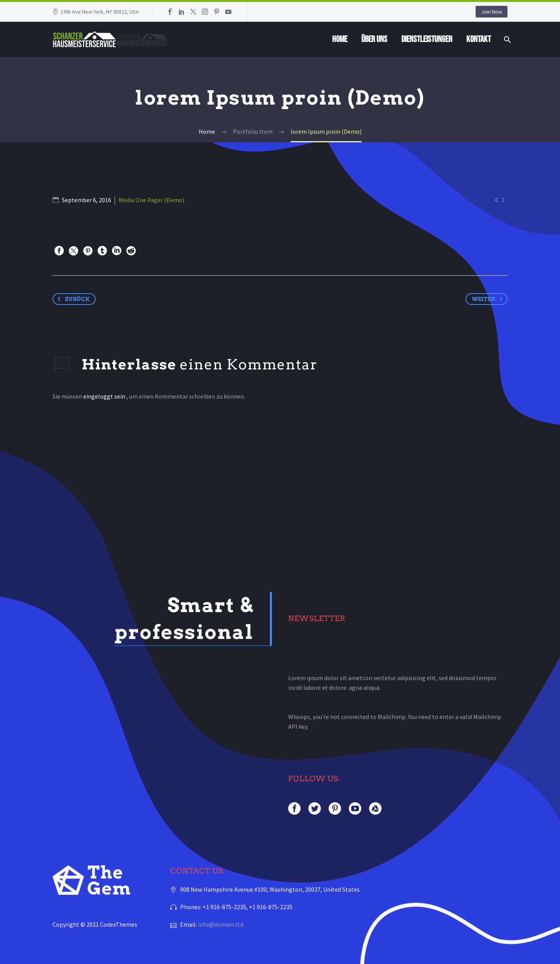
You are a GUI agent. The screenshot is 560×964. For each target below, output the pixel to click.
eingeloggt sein (105, 396)
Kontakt (479, 39)
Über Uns (374, 39)
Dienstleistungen (427, 39)
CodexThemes (119, 924)
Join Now (492, 12)
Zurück (72, 299)
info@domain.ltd (221, 924)
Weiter (489, 299)
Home (340, 39)
